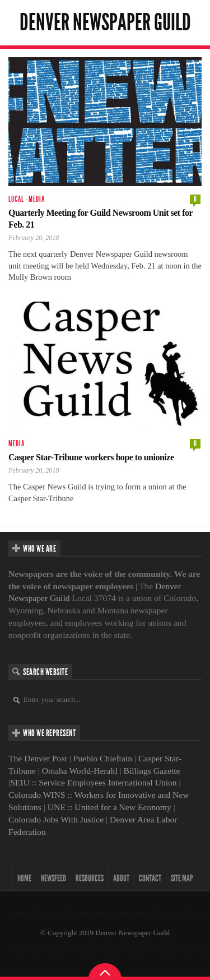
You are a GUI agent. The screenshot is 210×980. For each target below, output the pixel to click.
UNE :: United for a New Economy (109, 807)
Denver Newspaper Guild (105, 22)
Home (24, 878)
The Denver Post (38, 758)
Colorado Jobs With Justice (56, 819)
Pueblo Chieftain (103, 758)
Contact (150, 878)
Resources (90, 878)
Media (37, 199)
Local (16, 199)
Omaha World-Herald (80, 771)
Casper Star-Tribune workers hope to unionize (91, 457)
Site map (182, 878)
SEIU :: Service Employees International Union (94, 782)
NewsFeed (53, 878)
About (121, 878)
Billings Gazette (152, 771)
